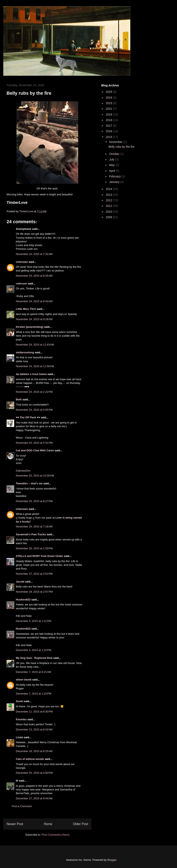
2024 (109, 98)
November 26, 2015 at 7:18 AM (34, 527)
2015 (109, 137)
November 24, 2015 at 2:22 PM (34, 392)
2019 (109, 114)
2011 (109, 206)
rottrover (21, 284)
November (116, 142)
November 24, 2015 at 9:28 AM (34, 319)
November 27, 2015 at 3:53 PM (34, 574)
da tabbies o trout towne (31, 374)
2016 (109, 131)
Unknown (22, 262)
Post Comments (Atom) (55, 835)
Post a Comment (22, 806)
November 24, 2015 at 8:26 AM (34, 276)
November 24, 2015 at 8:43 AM (34, 301)
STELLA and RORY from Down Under (40, 556)
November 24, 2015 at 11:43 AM (35, 345)
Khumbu (21, 719)
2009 (109, 217)
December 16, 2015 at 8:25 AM (34, 751)
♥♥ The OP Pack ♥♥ (28, 417)
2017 (109, 126)
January (115, 182)
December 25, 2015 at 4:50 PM (34, 773)
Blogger (112, 860)
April (112, 171)
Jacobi (20, 582)
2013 (109, 195)
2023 (109, 103)
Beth (19, 399)
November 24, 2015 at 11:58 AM (35, 366)
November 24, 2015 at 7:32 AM (34, 254)
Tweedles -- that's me (29, 483)
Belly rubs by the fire (122, 147)
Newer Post (15, 824)
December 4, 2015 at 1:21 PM (34, 621)
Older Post (80, 824)
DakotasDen (23, 471)
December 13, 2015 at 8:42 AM (34, 729)
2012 (109, 200)
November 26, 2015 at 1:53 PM (34, 548)
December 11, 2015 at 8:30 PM (34, 712)
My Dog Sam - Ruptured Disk (34, 658)
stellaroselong (25, 352)
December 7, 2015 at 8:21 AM (33, 672)
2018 (109, 120)
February (115, 176)
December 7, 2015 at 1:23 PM (34, 694)
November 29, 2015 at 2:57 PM (34, 592)
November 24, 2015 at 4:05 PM (34, 410)
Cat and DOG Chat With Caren (35, 450)
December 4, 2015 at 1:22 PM (34, 650)
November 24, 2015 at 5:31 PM (34, 443)
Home (48, 824)
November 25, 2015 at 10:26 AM (35, 476)
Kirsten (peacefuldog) (30, 327)
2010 (109, 212)
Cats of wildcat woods (30, 759)
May (112, 165)
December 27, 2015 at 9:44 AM (34, 798)
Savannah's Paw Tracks (31, 534)
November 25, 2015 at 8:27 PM (34, 501)
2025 (109, 92)
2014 (109, 189)
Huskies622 (23, 600)
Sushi (19, 701)
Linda (19, 737)
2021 (109, 109)
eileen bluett (24, 680)
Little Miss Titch (26, 309)
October (115, 154)
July (112, 159)
